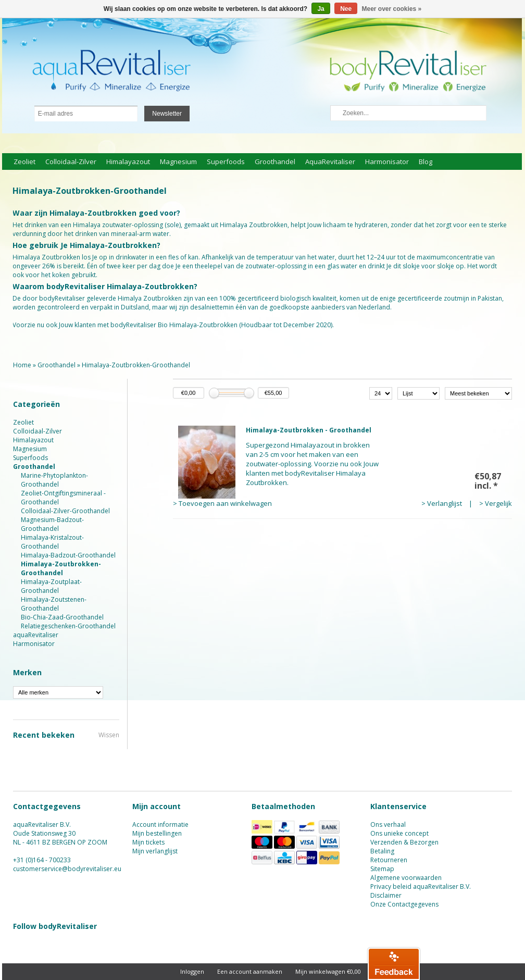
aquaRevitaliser (330, 162)
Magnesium (178, 162)
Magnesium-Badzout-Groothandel (52, 524)
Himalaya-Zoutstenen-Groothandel (54, 604)
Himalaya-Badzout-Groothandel (68, 555)
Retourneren (389, 860)
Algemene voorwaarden (406, 878)
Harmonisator (387, 162)
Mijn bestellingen (157, 833)
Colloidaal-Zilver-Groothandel (65, 511)
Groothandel (275, 162)
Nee (346, 9)
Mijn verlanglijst (155, 851)
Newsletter (167, 114)
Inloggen (192, 971)
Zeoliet (24, 162)
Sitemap (382, 869)
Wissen (109, 735)
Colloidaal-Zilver (71, 162)
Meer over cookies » (392, 9)
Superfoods (226, 162)
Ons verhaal (388, 824)
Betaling (382, 851)
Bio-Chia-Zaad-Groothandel (62, 617)
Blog (426, 162)
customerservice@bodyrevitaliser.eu (67, 869)
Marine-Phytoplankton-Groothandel (54, 480)
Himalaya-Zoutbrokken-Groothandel (136, 365)
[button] (394, 963)
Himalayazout (128, 162)
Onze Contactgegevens (404, 904)
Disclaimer (386, 895)
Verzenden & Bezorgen (404, 842)
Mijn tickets (148, 842)
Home (22, 365)
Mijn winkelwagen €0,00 (328, 971)
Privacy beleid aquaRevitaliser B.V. (421, 886)
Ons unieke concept (399, 833)
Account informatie (160, 824)
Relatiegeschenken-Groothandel (68, 626)
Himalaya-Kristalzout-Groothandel (52, 542)
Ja (321, 9)
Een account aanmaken (250, 971)
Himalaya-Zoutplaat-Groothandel (51, 586)
